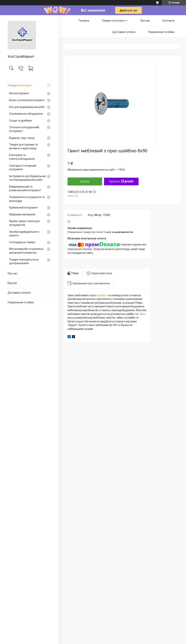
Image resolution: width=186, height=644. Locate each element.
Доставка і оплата (19, 293)
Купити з (121, 181)
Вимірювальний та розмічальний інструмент (25, 189)
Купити (85, 181)
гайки (142, 314)
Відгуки (12, 283)
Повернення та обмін (21, 302)
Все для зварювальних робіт (27, 107)
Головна (84, 21)
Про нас (12, 273)
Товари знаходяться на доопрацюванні (24, 261)
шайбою (102, 295)
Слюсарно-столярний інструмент (23, 168)
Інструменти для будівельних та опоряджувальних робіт (28, 178)
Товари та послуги (19, 85)
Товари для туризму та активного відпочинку (23, 146)
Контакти (169, 21)
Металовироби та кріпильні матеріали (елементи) (26, 251)
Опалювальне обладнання (26, 114)
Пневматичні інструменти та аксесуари (27, 199)
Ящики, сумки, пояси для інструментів (24, 223)
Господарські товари (22, 242)
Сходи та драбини (20, 121)
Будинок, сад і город (22, 138)
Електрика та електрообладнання (22, 157)
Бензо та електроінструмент (27, 100)
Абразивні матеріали (22, 214)
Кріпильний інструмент (24, 208)
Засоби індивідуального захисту (24, 234)
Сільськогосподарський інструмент (24, 129)
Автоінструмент (19, 93)
